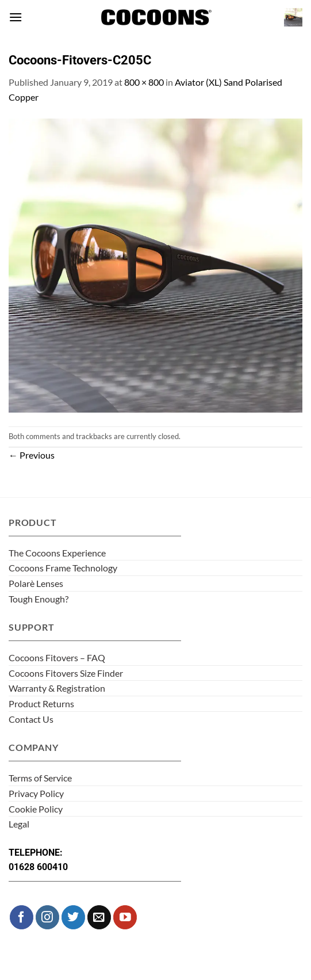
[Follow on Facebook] (22, 917)
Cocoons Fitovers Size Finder (66, 673)
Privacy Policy (36, 793)
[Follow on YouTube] (125, 917)
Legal (19, 824)
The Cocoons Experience (57, 553)
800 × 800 (144, 82)
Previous (32, 455)
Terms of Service (40, 778)
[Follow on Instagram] (47, 917)
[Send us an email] (99, 917)
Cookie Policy (36, 809)
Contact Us (31, 719)
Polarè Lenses (36, 583)
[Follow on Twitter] (73, 917)
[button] (16, 17)
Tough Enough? (39, 599)
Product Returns (41, 703)
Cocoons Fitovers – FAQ (57, 657)
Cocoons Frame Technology (63, 568)
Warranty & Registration (57, 688)
